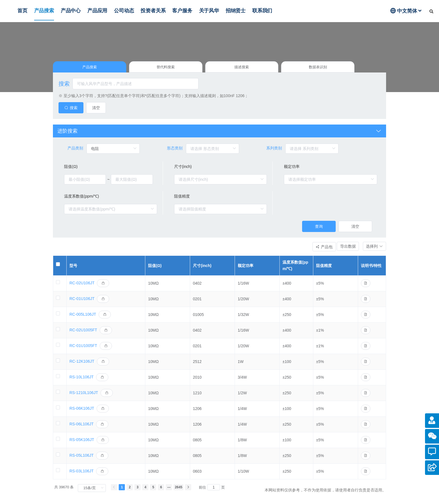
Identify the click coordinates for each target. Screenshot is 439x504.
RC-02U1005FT (83, 335)
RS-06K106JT (82, 413)
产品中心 (71, 11)
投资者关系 (153, 11)
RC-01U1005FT (83, 351)
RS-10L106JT (81, 382)
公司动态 (124, 11)
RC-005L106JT (83, 319)
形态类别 (175, 151)
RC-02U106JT (82, 288)
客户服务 (182, 11)
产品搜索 (44, 11)
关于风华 (209, 11)
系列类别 (274, 151)
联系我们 (262, 11)
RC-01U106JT (82, 304)
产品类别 (75, 151)
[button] (372, 250)
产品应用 (97, 11)
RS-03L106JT (81, 476)
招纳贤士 (236, 11)
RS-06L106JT (81, 429)
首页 (22, 11)
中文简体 (406, 11)
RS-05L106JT (81, 460)
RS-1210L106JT (84, 398)
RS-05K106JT (82, 445)
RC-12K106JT (82, 366)
